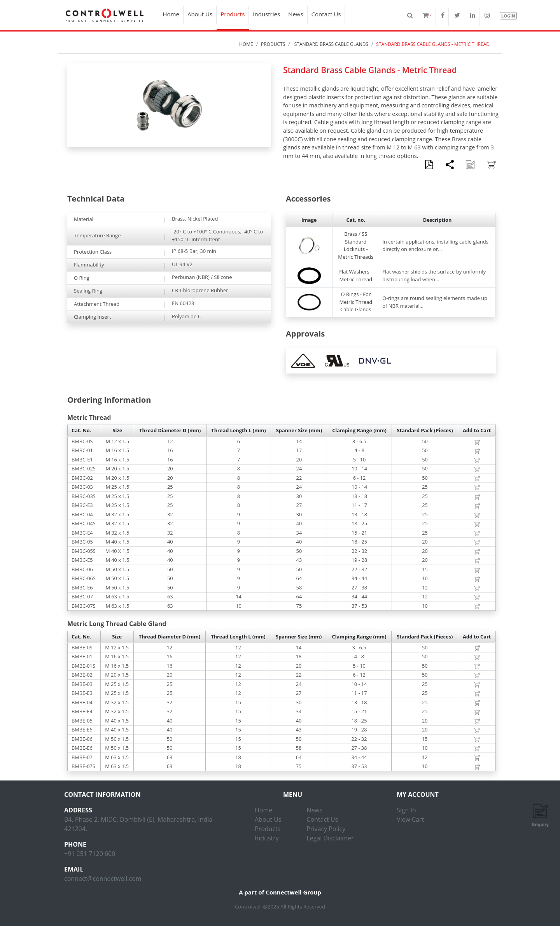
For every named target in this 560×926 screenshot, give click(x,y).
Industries (266, 14)
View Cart (410, 819)
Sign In (406, 810)
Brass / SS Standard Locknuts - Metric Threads (356, 245)
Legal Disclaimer (330, 838)
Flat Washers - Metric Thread (356, 275)
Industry (267, 838)
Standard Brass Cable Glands (331, 44)
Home (171, 14)
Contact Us (326, 14)
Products (233, 14)
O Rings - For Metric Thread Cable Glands (356, 302)
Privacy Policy (326, 829)
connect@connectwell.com (103, 879)
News (296, 14)
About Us (200, 14)
